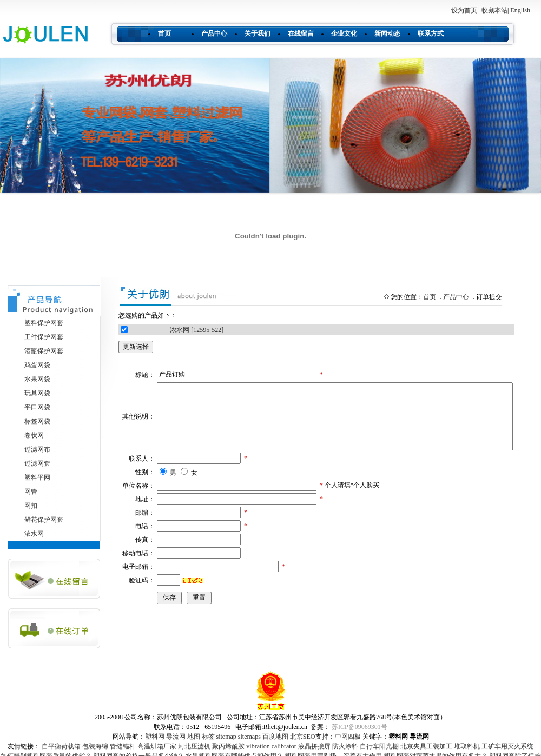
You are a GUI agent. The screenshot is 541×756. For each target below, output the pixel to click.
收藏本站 (494, 10)
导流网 (176, 737)
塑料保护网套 (44, 323)
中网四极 (348, 737)
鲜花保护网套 (44, 520)
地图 (194, 737)
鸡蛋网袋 (37, 365)
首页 (164, 34)
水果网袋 (37, 379)
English (520, 10)
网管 (31, 492)
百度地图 (275, 737)
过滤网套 (37, 463)
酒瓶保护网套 (44, 351)
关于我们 (258, 34)
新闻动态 (387, 34)
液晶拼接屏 (314, 746)
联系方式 (431, 34)
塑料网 (155, 737)
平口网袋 (37, 407)
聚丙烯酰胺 (228, 746)
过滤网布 (37, 449)
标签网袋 (37, 421)
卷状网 (34, 435)
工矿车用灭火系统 (507, 746)
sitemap (226, 737)
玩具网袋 (37, 393)
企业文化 (344, 34)
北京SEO (303, 737)
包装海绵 (95, 746)
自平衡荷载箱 (61, 746)
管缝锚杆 (123, 746)
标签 (208, 737)
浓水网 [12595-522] (197, 330)
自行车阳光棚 (379, 746)
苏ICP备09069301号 (359, 727)
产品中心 (214, 34)
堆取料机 (467, 746)
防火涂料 (345, 746)
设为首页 (464, 10)
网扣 (31, 506)
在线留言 (301, 34)
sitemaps (249, 737)
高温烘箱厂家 (157, 746)
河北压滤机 (194, 746)
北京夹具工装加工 (426, 746)
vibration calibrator (271, 746)
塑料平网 (37, 478)
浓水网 (34, 534)
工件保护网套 (44, 337)
